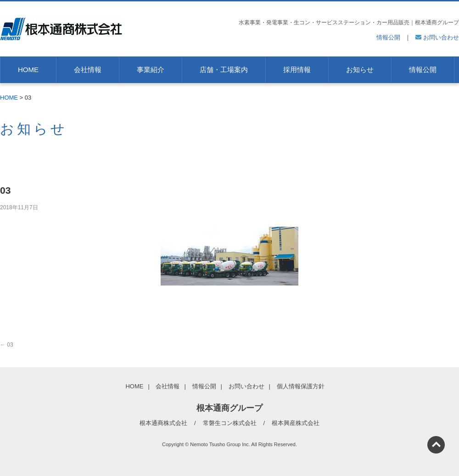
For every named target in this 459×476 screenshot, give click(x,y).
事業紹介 (151, 70)
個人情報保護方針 (301, 386)
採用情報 (297, 70)
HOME (28, 70)
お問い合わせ (437, 37)
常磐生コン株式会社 (230, 423)
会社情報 (88, 70)
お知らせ (360, 70)
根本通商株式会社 (163, 423)
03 (7, 345)
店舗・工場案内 (224, 70)
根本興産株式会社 (296, 423)
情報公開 (388, 37)
